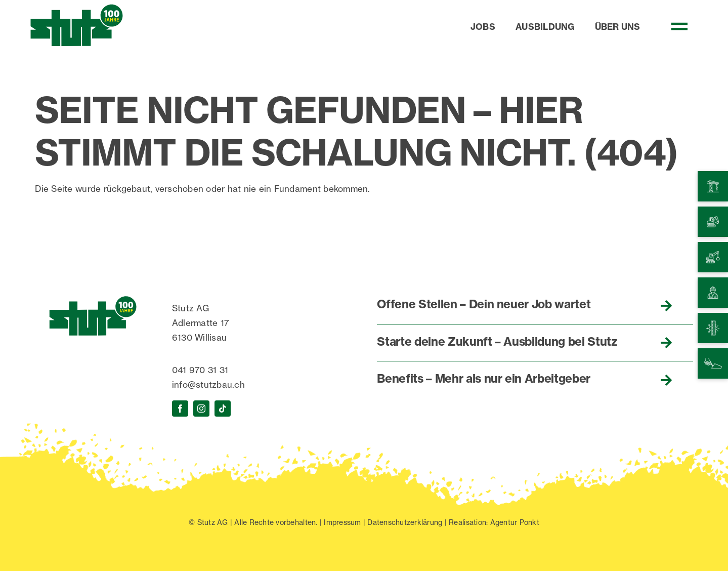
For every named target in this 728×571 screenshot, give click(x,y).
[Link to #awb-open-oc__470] (685, 27)
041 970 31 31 (200, 370)
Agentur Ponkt (515, 522)
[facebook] (180, 409)
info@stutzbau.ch (208, 384)
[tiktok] (223, 409)
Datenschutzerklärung (405, 522)
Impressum (342, 522)
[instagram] (201, 409)
